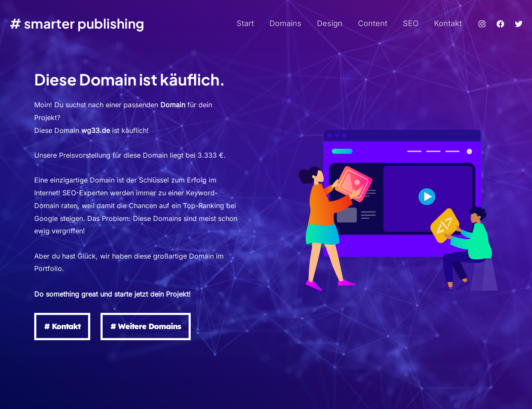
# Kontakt (62, 326)
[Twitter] (519, 24)
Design (330, 23)
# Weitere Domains (146, 326)
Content (373, 23)
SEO (411, 23)
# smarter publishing (77, 23)
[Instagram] (482, 24)
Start (245, 23)
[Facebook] (500, 24)
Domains (285, 23)
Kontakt (448, 23)
